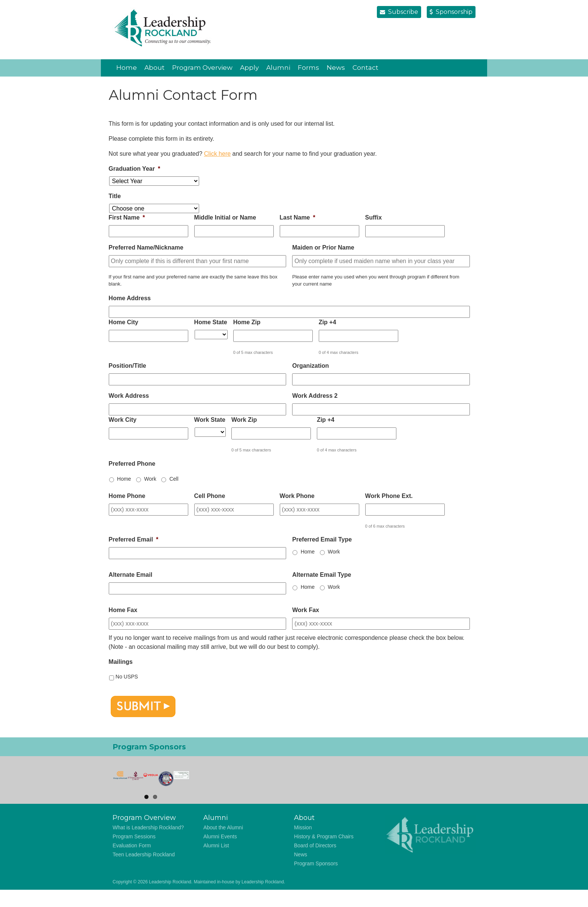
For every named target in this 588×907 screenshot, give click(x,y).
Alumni (278, 68)
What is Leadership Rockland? (148, 845)
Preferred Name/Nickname (146, 247)
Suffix (373, 217)
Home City (124, 322)
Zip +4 (328, 322)
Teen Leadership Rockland (144, 872)
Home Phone (127, 496)
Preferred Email (134, 539)
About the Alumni (223, 845)
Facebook (432, 68)
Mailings (121, 662)
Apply (249, 68)
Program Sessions (134, 854)
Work (150, 479)
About (154, 68)
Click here (217, 154)
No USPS (127, 677)
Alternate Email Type (322, 575)
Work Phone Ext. (389, 496)
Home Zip (247, 322)
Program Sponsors (316, 881)
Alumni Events (220, 854)
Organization (310, 366)
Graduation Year (135, 169)
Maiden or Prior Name (323, 247)
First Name (127, 217)
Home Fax (123, 610)
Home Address (130, 298)
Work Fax (306, 610)
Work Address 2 (315, 396)
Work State (210, 420)
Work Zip (244, 420)
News (336, 68)
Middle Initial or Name (225, 217)
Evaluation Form (132, 863)
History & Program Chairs (324, 854)
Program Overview (202, 68)
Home (127, 68)
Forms (308, 68)
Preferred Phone (132, 464)
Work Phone (297, 496)
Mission (303, 845)
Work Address (129, 396)
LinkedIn (447, 68)
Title (115, 196)
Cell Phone (210, 496)
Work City (123, 420)
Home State (211, 322)
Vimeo (462, 68)
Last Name (298, 217)
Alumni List (216, 863)
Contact (365, 68)
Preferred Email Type (322, 539)
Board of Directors (315, 863)
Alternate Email (130, 575)
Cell (174, 479)
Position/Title (127, 366)
